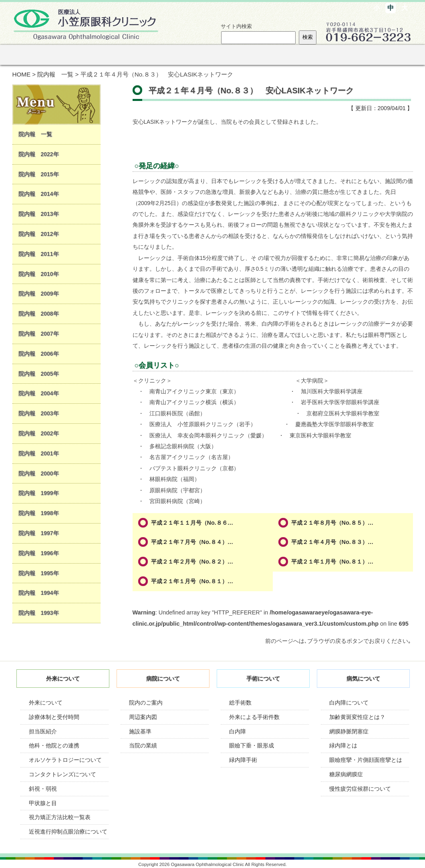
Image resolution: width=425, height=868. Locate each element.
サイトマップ (241, 7)
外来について (46, 703)
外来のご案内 (66, 55)
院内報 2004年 (39, 393)
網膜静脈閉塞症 (349, 731)
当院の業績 (143, 745)
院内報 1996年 (39, 553)
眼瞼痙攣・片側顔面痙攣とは (366, 760)
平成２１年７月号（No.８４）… (192, 542)
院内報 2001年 (39, 453)
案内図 (312, 7)
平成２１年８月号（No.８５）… (332, 523)
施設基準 (140, 731)
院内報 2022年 (39, 154)
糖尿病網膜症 (346, 774)
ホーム (26, 55)
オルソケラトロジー (279, 55)
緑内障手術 (243, 760)
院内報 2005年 (39, 374)
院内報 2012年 (39, 234)
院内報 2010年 (39, 274)
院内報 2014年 (39, 194)
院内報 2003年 (39, 413)
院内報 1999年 (39, 493)
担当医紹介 (43, 731)
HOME (22, 74)
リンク (332, 55)
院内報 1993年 (39, 613)
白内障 (238, 731)
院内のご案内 (146, 703)
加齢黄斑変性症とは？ (357, 717)
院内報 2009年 (39, 294)
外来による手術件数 (254, 717)
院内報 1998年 (39, 513)
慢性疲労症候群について (360, 789)
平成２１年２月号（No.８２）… (192, 562)
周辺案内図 (143, 717)
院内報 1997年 (39, 533)
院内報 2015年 (39, 174)
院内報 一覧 (55, 74)
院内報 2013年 (39, 214)
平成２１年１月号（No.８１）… (332, 562)
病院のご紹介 (119, 55)
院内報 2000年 (39, 473)
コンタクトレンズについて (62, 774)
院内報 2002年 (39, 433)
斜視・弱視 (43, 789)
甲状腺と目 (43, 803)
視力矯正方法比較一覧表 (60, 817)
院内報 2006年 (39, 354)
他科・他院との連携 (54, 745)
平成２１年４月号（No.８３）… (332, 542)
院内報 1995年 (39, 573)
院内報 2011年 (39, 254)
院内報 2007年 (39, 334)
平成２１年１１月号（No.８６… (192, 523)
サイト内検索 (236, 26)
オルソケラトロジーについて (65, 760)
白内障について (349, 703)
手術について (172, 55)
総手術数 (240, 703)
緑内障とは (343, 745)
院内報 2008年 (39, 314)
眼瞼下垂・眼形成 (252, 745)
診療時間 (277, 7)
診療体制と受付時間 (54, 717)
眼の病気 (226, 55)
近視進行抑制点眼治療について (68, 832)
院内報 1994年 (39, 593)
